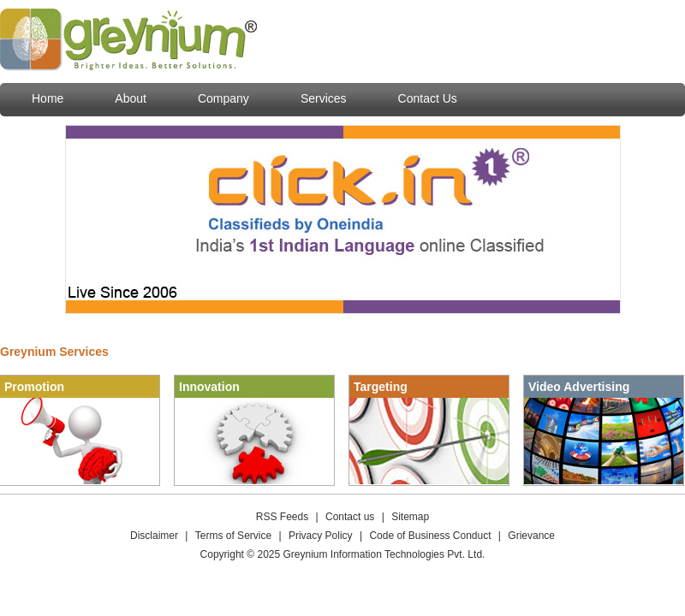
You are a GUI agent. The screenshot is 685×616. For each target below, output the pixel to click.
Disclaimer (154, 536)
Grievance (531, 536)
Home (48, 98)
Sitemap (410, 517)
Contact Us (428, 98)
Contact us (350, 517)
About (131, 98)
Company (223, 98)
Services (324, 98)
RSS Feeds (282, 517)
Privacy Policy (321, 536)
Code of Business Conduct (430, 536)
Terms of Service (233, 536)
